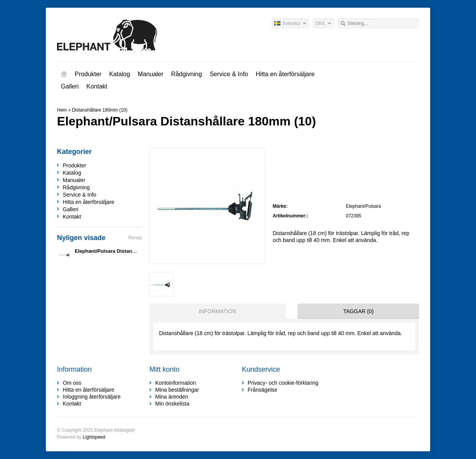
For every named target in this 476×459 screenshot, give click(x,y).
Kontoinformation (176, 383)
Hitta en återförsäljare (285, 74)
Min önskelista (172, 404)
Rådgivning (186, 74)
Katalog (119, 74)
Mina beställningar (177, 390)
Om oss (72, 383)
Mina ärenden (172, 397)
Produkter (88, 74)
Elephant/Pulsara (363, 206)
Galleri (70, 86)
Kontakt (97, 86)
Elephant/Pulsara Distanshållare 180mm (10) (127, 251)
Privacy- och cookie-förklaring (283, 383)
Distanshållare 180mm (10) (100, 110)
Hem (64, 74)
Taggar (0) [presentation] (358, 311)
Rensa (135, 238)
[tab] (216, 311)
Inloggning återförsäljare (92, 397)
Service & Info (229, 74)
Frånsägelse (262, 390)
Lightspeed (94, 437)
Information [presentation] (217, 311)
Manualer (151, 74)
